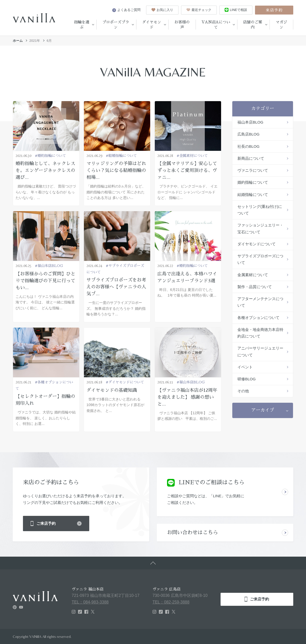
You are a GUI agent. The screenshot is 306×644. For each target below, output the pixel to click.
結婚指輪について (253, 194)
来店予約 (274, 10)
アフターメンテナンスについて (260, 302)
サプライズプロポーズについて (260, 259)
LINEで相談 (236, 10)
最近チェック (199, 10)
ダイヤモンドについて (257, 244)
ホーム (18, 41)
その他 (243, 391)
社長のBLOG (248, 146)
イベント (245, 367)
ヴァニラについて (253, 170)
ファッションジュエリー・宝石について (260, 228)
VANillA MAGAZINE (153, 72)
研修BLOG (247, 379)
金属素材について (253, 275)
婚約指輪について (253, 182)
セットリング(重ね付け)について (260, 210)
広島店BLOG (248, 134)
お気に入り (162, 10)
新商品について (251, 158)
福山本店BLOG (250, 122)
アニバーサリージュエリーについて (260, 351)
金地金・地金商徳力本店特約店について (260, 333)
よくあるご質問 (126, 10)
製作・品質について (255, 287)
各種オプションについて (258, 318)
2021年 (35, 41)
